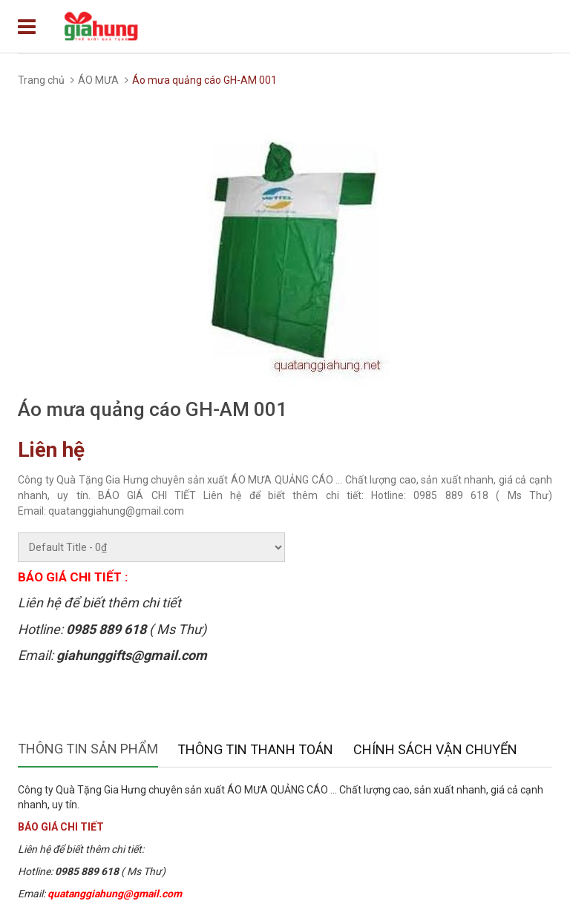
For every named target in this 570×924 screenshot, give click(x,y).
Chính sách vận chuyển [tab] (435, 749)
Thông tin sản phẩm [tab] (88, 749)
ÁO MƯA (98, 80)
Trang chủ (41, 80)
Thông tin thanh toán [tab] (255, 749)
